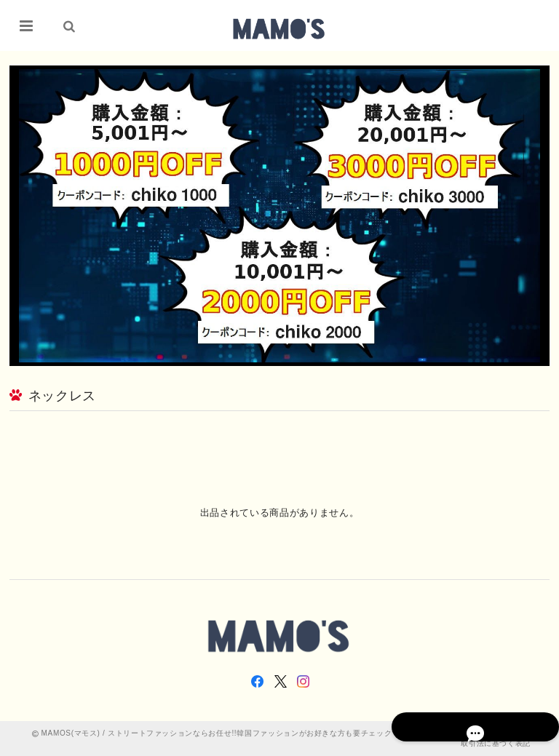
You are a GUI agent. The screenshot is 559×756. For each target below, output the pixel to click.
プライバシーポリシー (461, 733)
